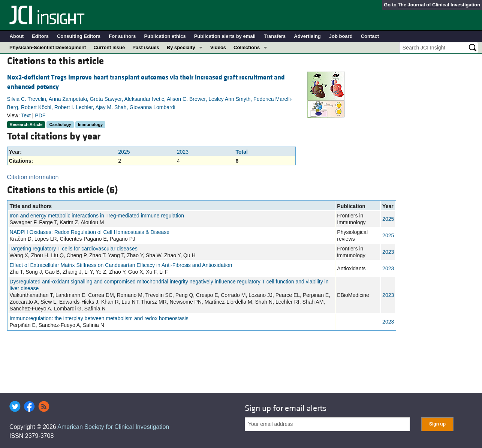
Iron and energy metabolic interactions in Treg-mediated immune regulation (97, 216)
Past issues (146, 47)
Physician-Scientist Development (48, 47)
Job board (341, 36)
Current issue (109, 47)
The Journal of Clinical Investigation (439, 5)
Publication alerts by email (225, 36)
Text (26, 115)
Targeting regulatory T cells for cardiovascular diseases (74, 249)
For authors (122, 36)
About (17, 36)
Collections (247, 47)
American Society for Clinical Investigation (113, 427)
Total (241, 152)
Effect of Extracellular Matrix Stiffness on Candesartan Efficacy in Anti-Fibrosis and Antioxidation (121, 265)
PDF (40, 115)
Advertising (307, 36)
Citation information (33, 177)
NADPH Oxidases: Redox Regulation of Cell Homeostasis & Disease (90, 232)
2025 (124, 152)
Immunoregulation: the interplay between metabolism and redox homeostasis (99, 318)
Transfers (275, 36)
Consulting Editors (79, 36)
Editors (40, 36)
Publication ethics (165, 36)
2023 (183, 152)
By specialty (181, 47)
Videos (218, 47)
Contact (370, 36)
